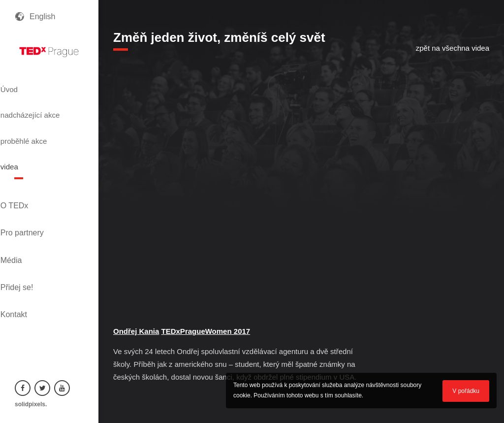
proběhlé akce (45, 130)
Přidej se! (31, 227)
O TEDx (29, 177)
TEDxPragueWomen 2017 (206, 331)
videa (26, 147)
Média (26, 210)
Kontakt (28, 244)
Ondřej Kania (136, 331)
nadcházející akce (41, 107)
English (42, 16)
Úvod (26, 85)
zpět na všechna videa (453, 48)
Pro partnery (36, 193)
